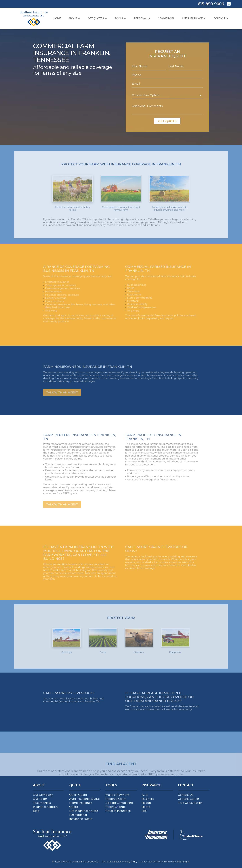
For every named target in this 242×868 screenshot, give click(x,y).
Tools (119, 18)
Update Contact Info (120, 803)
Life (144, 811)
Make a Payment (117, 795)
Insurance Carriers (46, 807)
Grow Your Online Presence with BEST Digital (166, 862)
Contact (219, 18)
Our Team (40, 799)
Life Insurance (192, 18)
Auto (145, 795)
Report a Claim (116, 799)
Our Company (43, 795)
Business (148, 799)
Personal (141, 18)
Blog (36, 811)
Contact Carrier (189, 799)
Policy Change (116, 807)
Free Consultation (190, 803)
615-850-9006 (211, 4)
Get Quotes (96, 18)
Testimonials (42, 803)
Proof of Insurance (118, 811)
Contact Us (186, 795)
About (73, 18)
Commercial (166, 18)
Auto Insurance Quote (84, 799)
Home (57, 18)
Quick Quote (78, 795)
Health (146, 803)
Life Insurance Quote (84, 811)
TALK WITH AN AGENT (87, 387)
